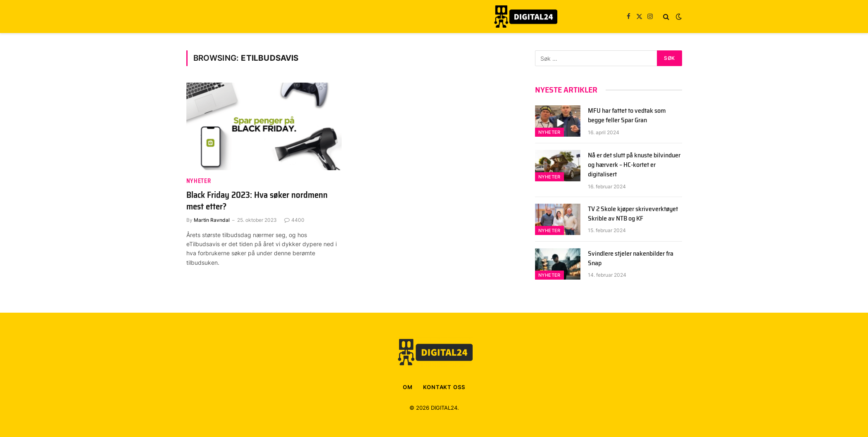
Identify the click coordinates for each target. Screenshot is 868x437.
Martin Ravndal (212, 220)
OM (408, 387)
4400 (294, 220)
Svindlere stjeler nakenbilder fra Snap (631, 259)
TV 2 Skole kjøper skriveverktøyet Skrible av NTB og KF (633, 214)
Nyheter (199, 181)
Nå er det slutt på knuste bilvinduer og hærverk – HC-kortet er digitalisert (634, 165)
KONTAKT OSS (444, 387)
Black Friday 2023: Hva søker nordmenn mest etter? (257, 201)
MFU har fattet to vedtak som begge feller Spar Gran (627, 116)
